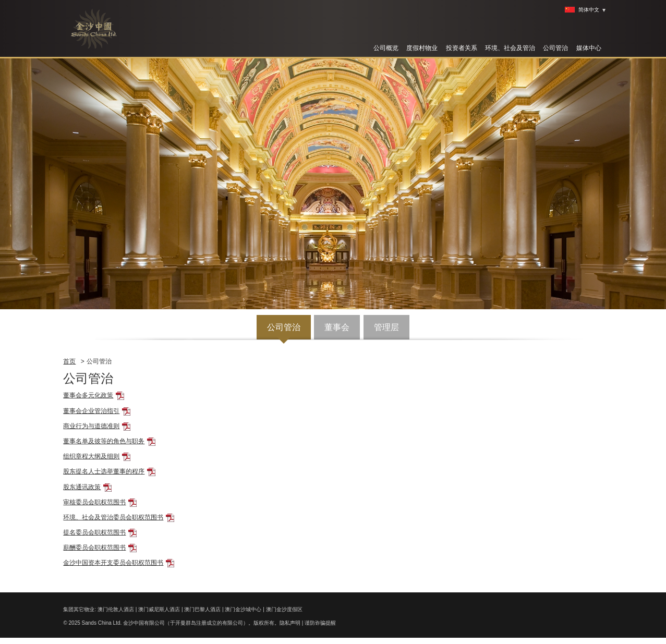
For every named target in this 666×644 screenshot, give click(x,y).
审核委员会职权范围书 (94, 502)
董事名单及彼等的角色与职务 (104, 441)
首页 (69, 361)
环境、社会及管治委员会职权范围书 (113, 517)
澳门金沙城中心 (243, 609)
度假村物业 (422, 48)
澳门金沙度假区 (284, 609)
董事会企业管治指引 (91, 411)
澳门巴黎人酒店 (202, 609)
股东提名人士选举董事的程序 (104, 471)
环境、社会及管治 (510, 48)
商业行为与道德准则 (91, 426)
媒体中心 (589, 48)
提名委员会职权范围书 (94, 532)
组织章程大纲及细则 (91, 456)
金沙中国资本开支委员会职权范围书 (113, 563)
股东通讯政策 (82, 487)
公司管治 (555, 48)
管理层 (386, 327)
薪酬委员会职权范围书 (94, 548)
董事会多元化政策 (88, 395)
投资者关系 (462, 48)
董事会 (337, 327)
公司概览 (386, 48)
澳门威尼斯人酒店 (159, 609)
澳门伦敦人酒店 (116, 609)
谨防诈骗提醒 (320, 623)
